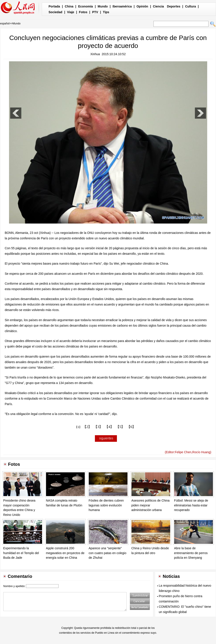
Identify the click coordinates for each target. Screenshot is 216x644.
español (5, 24)
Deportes (174, 6)
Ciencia (159, 6)
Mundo (103, 6)
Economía (86, 6)
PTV (95, 12)
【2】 (87, 427)
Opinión (142, 6)
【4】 (109, 427)
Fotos (83, 12)
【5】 (120, 427)
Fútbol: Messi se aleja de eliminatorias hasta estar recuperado (191, 505)
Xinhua (95, 54)
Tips (106, 12)
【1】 (78, 427)
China (69, 6)
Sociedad (55, 12)
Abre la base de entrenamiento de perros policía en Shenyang (191, 553)
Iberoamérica (122, 6)
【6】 (131, 427)
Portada (54, 6)
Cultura (191, 6)
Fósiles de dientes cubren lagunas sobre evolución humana (106, 505)
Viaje (70, 12)
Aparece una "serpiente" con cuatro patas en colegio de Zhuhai (108, 553)
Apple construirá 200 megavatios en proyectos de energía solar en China (65, 553)
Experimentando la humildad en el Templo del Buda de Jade (21, 553)
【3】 (98, 427)
